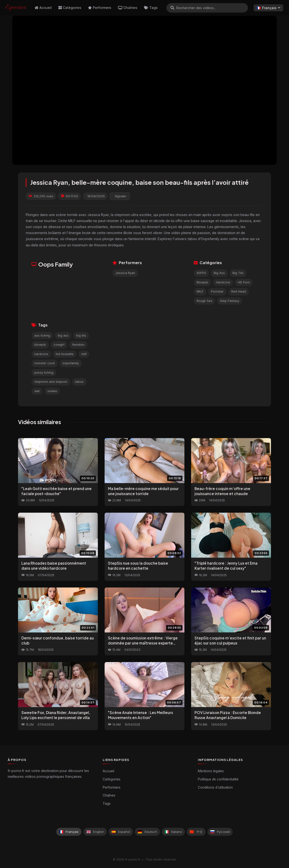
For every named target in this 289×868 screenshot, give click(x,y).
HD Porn (244, 282)
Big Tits (238, 273)
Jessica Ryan (125, 273)
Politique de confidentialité (218, 779)
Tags (151, 8)
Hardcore (223, 282)
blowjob (40, 345)
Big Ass (219, 273)
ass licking (42, 335)
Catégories (70, 8)
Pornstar (217, 291)
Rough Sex (204, 301)
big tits (81, 335)
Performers (100, 8)
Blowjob (202, 282)
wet (37, 391)
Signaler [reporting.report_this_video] (120, 196)
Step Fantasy (230, 301)
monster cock (45, 363)
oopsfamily (71, 363)
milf (84, 354)
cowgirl (59, 345)
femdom (78, 345)
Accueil (43, 8)
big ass (63, 335)
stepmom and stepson (51, 382)
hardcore (41, 354)
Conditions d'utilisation (215, 787)
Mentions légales (211, 771)
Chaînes (128, 8)
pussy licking (44, 373)
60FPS (201, 273)
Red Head (239, 291)
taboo (79, 382)
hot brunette (65, 354)
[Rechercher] (172, 8)
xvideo (52, 391)
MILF (200, 291)
